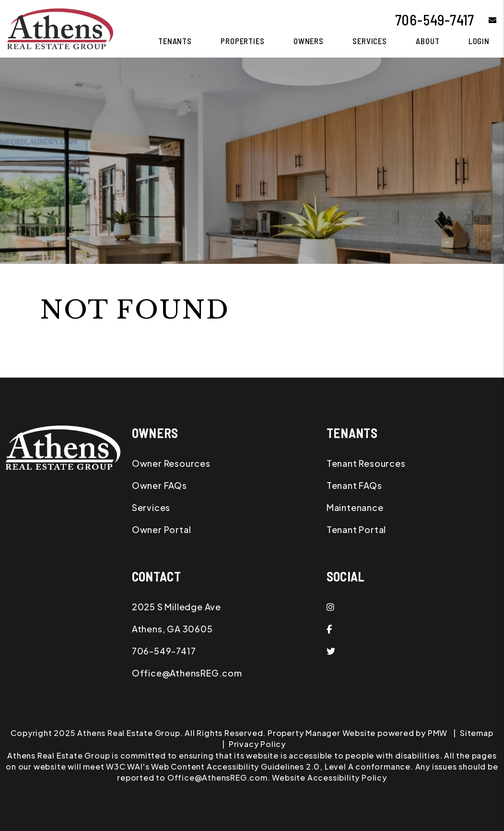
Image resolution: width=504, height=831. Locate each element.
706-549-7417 (435, 20)
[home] (60, 28)
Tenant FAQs (354, 485)
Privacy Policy (257, 744)
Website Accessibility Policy (329, 778)
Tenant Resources (366, 463)
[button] (486, 20)
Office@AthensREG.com (187, 673)
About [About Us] (428, 41)
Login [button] (479, 41)
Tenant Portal (356, 529)
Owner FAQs (159, 485)
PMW (438, 733)
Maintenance (355, 507)
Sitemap (477, 733)
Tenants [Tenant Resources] (175, 41)
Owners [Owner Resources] (309, 41)
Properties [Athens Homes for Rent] (243, 41)
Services (151, 507)
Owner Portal (162, 529)
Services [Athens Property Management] (370, 41)
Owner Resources (171, 463)
